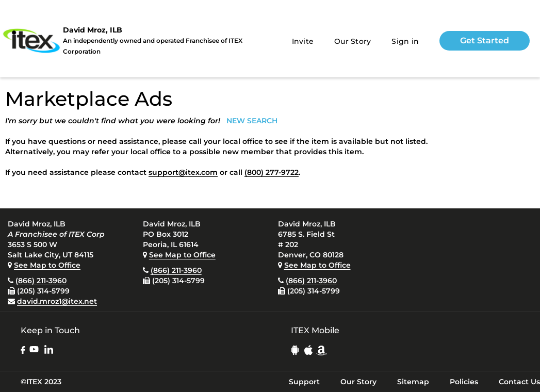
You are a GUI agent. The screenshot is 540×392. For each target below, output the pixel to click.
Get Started (485, 40)
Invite (303, 41)
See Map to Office (47, 265)
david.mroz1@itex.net (57, 301)
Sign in (405, 41)
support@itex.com (183, 172)
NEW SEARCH (252, 121)
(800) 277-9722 (272, 172)
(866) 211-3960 (41, 281)
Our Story (353, 41)
